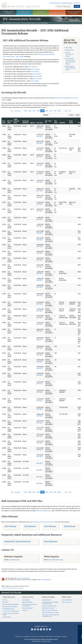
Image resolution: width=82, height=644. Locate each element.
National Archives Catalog (10, 607)
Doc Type (48, 122)
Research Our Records (8, 12)
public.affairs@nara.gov (56, 560)
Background (69, 50)
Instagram (38, 629)
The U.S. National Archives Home (20, 5)
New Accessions (67, 602)
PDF (38, 128)
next (66, 111)
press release (32, 67)
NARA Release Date (17, 121)
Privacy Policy (34, 636)
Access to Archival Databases (11, 611)
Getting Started (47, 600)
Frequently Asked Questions (17, 541)
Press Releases (51, 541)
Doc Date (40, 123)
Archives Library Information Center (10, 614)
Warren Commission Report (70, 54)
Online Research (9, 597)
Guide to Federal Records (49, 606)
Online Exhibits (7, 617)
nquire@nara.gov (14, 560)
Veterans (25, 610)
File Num (56, 122)
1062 (55, 111)
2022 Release (50, 526)
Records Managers (28, 608)
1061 (51, 111)
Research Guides (49, 597)
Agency (33, 123)
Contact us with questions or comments (13, 588)
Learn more (65, 641)
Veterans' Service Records (25, 12)
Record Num (10, 122)
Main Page (69, 48)
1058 (38, 111)
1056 (30, 111)
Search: (46, 115)
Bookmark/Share (67, 3)
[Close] (80, 627)
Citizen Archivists (55, 3)
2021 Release (70, 526)
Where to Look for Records (50, 610)
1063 (59, 111)
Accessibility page (46, 580)
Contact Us (77, 3)
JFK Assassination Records (29, 23)
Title (79, 123)
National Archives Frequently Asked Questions (50, 603)
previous (18, 111)
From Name (71, 122)
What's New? (67, 597)
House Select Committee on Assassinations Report (70, 61)
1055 (26, 111)
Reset (78, 115)
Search (77, 6)
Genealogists (26, 600)
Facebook (32, 629)
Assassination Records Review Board (71, 68)
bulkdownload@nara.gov (43, 511)
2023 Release (30, 526)
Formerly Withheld (25, 122)
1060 (47, 111)
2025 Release (10, 526)
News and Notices (67, 600)
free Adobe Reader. (23, 578)
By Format (5, 602)
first (12, 111)
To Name (62, 123)
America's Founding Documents (74, 12)
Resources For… (28, 597)
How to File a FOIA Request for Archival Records (51, 615)
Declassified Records (48, 608)
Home (4, 23)
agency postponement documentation (42, 522)
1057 (34, 111)
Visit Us (57, 12)
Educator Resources (41, 12)
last (70, 111)
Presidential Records (8, 609)
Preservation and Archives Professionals (30, 605)
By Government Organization (11, 604)
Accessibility (26, 636)
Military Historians (27, 602)
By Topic (5, 600)
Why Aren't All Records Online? (51, 612)
